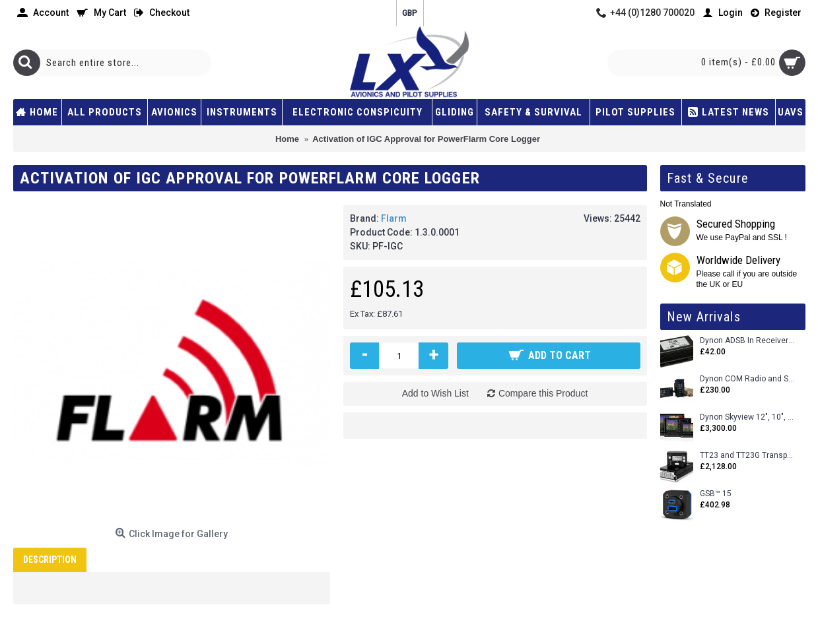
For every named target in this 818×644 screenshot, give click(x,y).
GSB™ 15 (716, 494)
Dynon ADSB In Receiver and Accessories (748, 341)
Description (50, 560)
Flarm (394, 218)
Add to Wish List (435, 393)
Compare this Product (543, 393)
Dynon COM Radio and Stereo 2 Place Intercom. (748, 379)
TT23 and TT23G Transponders (748, 456)
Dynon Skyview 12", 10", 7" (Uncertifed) (748, 417)
